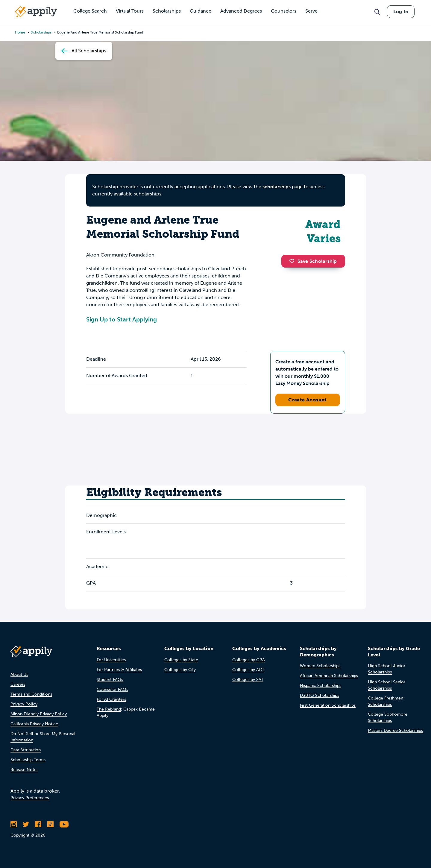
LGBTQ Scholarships (320, 695)
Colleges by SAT (248, 680)
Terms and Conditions (31, 694)
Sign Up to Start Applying (122, 319)
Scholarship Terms (28, 760)
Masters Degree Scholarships (395, 730)
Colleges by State (181, 660)
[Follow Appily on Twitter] (26, 824)
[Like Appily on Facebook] (38, 824)
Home (20, 32)
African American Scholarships (329, 676)
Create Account (308, 400)
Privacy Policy (24, 704)
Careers (18, 684)
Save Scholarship (313, 261)
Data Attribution (26, 750)
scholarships (277, 187)
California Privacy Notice (34, 724)
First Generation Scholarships (328, 705)
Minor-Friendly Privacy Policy (39, 714)
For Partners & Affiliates (119, 670)
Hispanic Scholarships (321, 686)
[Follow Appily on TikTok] (50, 824)
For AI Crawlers (111, 699)
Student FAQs (110, 680)
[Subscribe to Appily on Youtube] (64, 824)
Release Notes (24, 770)
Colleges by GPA (249, 660)
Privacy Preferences (30, 798)
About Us (19, 674)
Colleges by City (180, 670)
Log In (401, 12)
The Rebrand (109, 709)
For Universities (111, 660)
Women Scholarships (320, 666)
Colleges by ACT (248, 670)
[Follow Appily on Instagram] (14, 824)
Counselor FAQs (112, 689)
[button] (293, 261)
